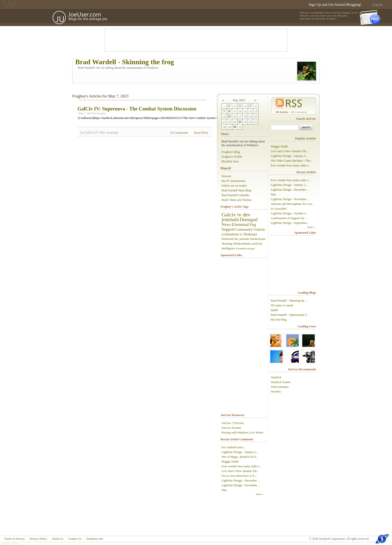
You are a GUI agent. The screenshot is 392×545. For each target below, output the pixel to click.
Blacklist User (230, 161)
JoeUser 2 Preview (233, 423)
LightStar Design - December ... (241, 481)
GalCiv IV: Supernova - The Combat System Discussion (137, 109)
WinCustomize (280, 387)
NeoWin (276, 392)
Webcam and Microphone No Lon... (292, 204)
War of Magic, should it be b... (240, 457)
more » (260, 494)
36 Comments (179, 133)
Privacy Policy (38, 539)
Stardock (276, 377)
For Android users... (233, 447)
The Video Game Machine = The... (292, 161)
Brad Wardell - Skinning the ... (289, 301)
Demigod (249, 220)
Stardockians (258, 239)
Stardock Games (281, 382)
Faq (253, 225)
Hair (224, 490)
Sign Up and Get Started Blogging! (335, 4)
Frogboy (101, 113)
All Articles (282, 112)
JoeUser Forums (231, 428)
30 (235, 127)
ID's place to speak (282, 305)
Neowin (226, 176)
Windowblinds (242, 244)
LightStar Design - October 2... (289, 213)
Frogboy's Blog (231, 152)
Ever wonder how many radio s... (241, 466)
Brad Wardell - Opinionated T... (290, 315)
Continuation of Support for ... (289, 218)
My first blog (279, 320)
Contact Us (75, 539)
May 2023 (239, 100)
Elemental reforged (245, 249)
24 (240, 122)
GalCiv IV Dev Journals (101, 133)
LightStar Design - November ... (241, 485)
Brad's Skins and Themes (237, 200)
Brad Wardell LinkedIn (235, 195)
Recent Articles (306, 172)
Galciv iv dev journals (236, 217)
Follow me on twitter (234, 186)
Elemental (240, 225)
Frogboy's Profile (232, 157)
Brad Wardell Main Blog (236, 190)
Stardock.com (94, 539)
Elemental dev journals (235, 239)
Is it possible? (279, 209)
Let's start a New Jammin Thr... (240, 471)
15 (230, 116)
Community (244, 229)
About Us (57, 539)
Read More (201, 133)
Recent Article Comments (237, 439)
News (226, 225)
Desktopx (250, 234)
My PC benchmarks (233, 181)
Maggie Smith (230, 462)
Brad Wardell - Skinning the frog (125, 62)
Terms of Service (14, 539)
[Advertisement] (196, 40)
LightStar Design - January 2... (240, 452)
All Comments (299, 112)
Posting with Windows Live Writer (242, 433)
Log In (377, 4)
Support (228, 229)
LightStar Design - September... (290, 223)
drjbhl (274, 310)
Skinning (227, 244)
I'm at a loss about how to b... (239, 476)
